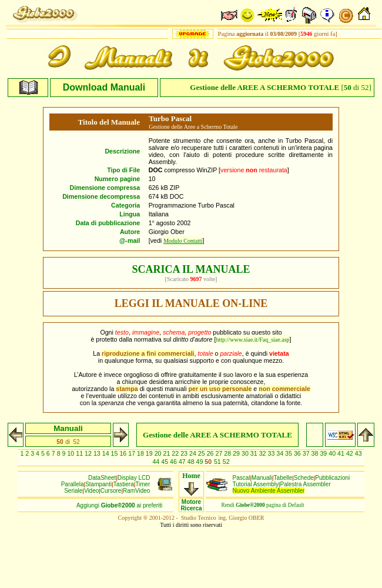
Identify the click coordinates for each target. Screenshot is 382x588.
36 (298, 453)
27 (220, 453)
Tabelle (283, 478)
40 (333, 453)
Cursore (111, 491)
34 (281, 453)
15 (115, 453)
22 (176, 453)
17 (133, 453)
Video (91, 491)
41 (342, 453)
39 (324, 453)
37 (307, 453)
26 (211, 453)
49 (201, 462)
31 (255, 453)
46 (174, 462)
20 (159, 453)
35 (289, 453)
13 (98, 453)
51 (218, 462)
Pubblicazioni (332, 478)
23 (185, 453)
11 (80, 453)
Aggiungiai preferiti (119, 505)
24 (194, 453)
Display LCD (134, 478)
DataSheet (102, 478)
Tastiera (124, 484)
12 (89, 453)
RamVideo (137, 491)
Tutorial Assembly (256, 484)
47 (183, 462)
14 (107, 453)
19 (150, 453)
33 (272, 453)
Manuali (262, 478)
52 (226, 462)
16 (124, 453)
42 (351, 453)
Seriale (73, 491)
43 (358, 453)
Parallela (73, 484)
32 (264, 453)
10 (71, 453)
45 (165, 462)
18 (141, 453)
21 (168, 453)
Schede (304, 478)
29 (237, 453)
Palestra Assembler (306, 484)
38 (316, 453)
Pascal (242, 478)
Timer (143, 484)
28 (228, 453)
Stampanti (98, 484)
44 (157, 462)
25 (202, 453)
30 (246, 453)
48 (192, 462)
